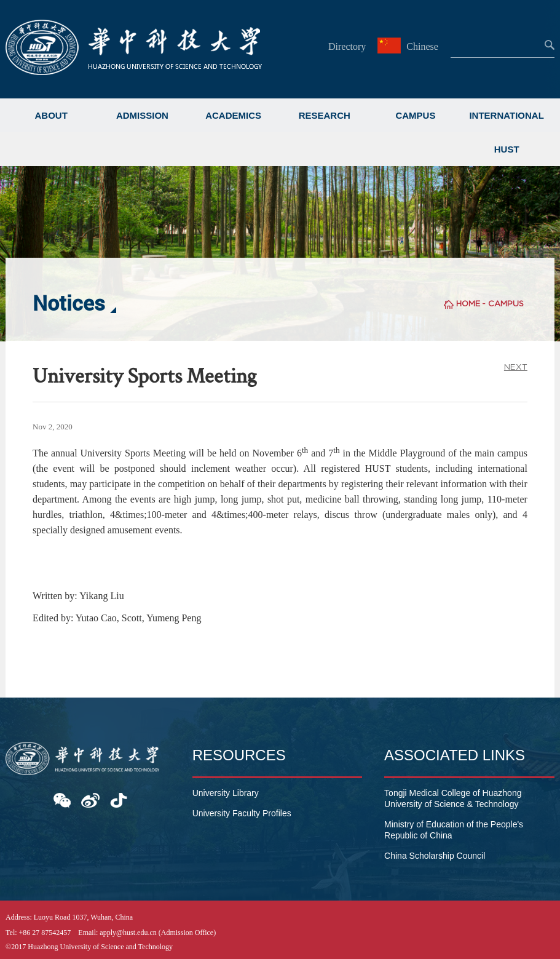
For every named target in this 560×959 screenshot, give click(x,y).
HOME (468, 304)
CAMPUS (415, 115)
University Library (226, 793)
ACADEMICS (233, 115)
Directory (347, 46)
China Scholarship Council (435, 856)
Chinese (409, 46)
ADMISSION (142, 115)
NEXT (516, 367)
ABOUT (51, 115)
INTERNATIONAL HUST (506, 132)
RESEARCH (325, 115)
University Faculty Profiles (242, 813)
